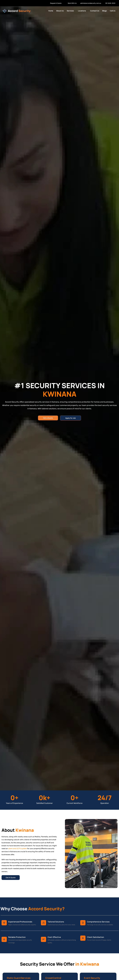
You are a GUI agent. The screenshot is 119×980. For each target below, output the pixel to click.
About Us (60, 11)
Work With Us (72, 3)
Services (70, 11)
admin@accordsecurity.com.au (91, 3)
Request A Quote (56, 3)
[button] (71, 11)
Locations (82, 11)
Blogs (105, 11)
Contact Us (95, 11)
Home (51, 11)
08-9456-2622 (110, 3)
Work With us (6, 3)
